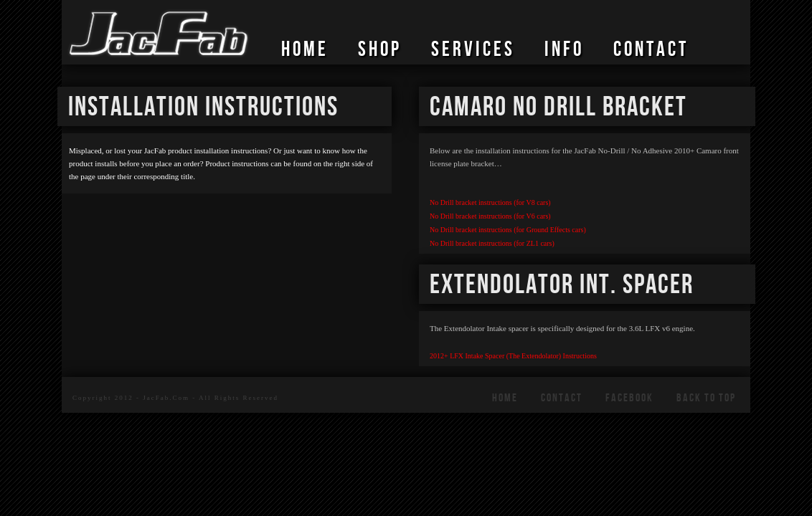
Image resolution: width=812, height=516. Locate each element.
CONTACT (651, 50)
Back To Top (706, 398)
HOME (305, 50)
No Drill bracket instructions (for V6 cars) (490, 216)
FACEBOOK (629, 398)
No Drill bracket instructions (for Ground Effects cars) (508, 230)
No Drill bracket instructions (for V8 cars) (490, 202)
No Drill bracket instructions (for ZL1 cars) (492, 243)
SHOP (380, 50)
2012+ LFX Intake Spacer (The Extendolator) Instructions (513, 356)
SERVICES (473, 50)
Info (564, 50)
